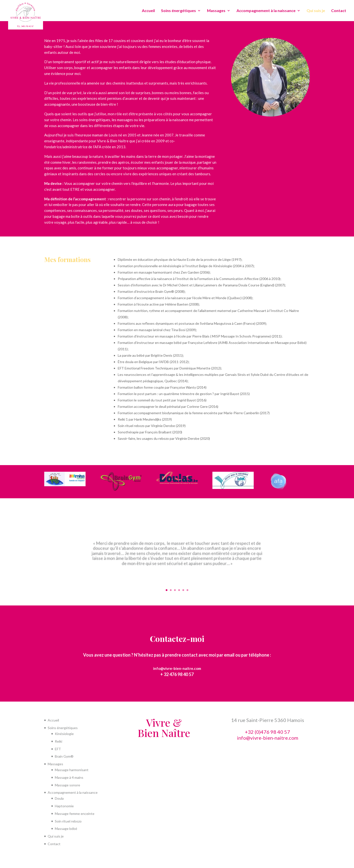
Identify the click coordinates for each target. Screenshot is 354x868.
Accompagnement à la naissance (266, 11)
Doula (59, 798)
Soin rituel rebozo (68, 821)
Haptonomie (64, 806)
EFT (58, 749)
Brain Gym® (64, 756)
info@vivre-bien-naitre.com (177, 668)
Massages (216, 11)
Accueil (148, 11)
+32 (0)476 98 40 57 (267, 732)
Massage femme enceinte (75, 814)
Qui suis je (316, 11)
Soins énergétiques (178, 11)
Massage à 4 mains (69, 777)
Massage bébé (66, 829)
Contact (339, 11)
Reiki (59, 741)
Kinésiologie (64, 734)
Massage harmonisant (72, 770)
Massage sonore (67, 785)
